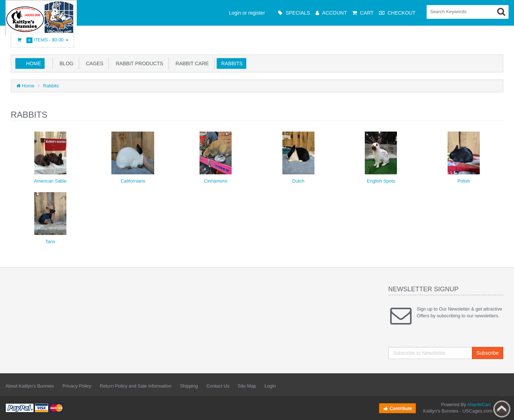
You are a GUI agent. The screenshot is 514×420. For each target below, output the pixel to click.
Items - (42, 40)
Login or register (247, 13)
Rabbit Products (138, 63)
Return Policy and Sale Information (135, 386)
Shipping (189, 386)
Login (270, 386)
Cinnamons (216, 181)
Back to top (502, 409)
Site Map (247, 386)
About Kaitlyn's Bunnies (30, 386)
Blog (65, 63)
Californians (133, 181)
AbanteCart (479, 404)
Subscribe (488, 353)
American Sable (50, 181)
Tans (50, 242)
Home (34, 63)
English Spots (381, 181)
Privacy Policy (77, 386)
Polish (463, 181)
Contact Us (218, 386)
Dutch (298, 181)
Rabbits (231, 63)
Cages (93, 63)
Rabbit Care (191, 63)
